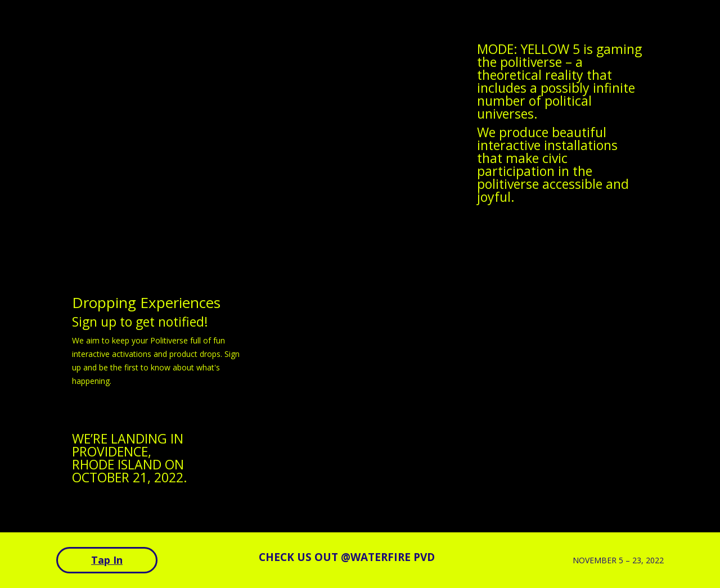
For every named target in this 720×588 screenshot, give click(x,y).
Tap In (107, 560)
